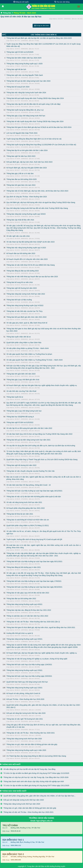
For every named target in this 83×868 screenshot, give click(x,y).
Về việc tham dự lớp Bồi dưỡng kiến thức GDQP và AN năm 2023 (30, 242)
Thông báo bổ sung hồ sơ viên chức (20, 282)
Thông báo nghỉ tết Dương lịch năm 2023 (21, 288)
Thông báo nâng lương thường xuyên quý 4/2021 (24, 604)
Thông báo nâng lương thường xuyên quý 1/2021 (24, 688)
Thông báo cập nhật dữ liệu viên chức (20, 220)
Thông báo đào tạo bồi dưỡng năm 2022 (21, 599)
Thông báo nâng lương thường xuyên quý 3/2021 (24, 639)
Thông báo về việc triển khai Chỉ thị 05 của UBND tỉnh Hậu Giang (30, 265)
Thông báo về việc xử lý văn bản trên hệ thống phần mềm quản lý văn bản (34, 497)
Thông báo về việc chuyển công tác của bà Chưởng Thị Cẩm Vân (30, 471)
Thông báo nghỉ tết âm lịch (16, 69)
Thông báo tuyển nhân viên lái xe (18, 337)
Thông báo (7, 13)
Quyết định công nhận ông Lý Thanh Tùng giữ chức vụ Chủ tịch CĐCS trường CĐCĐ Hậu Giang (42, 459)
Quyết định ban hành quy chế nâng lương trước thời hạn (27, 682)
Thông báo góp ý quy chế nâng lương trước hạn (24, 411)
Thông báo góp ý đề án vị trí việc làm (20, 174)
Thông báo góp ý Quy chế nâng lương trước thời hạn (26, 116)
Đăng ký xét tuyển (21, 2)
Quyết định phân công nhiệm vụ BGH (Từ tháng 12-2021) (27, 525)
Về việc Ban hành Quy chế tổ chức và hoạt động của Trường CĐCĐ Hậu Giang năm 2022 (39, 434)
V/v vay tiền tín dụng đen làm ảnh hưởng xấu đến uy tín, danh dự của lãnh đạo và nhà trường (41, 446)
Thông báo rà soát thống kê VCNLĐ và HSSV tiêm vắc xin (28, 520)
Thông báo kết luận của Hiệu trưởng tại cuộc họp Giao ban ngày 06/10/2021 (34, 587)
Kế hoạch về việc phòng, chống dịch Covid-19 (23, 693)
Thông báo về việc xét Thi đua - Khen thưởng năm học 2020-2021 (31, 733)
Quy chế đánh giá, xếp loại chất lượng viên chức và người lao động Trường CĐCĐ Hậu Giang (41, 202)
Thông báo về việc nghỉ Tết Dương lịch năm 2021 (25, 719)
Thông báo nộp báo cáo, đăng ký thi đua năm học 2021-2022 (29, 610)
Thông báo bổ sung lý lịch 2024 (18, 87)
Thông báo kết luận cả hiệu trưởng (19, 300)
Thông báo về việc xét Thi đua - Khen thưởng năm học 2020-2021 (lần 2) (33, 622)
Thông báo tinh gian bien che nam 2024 (21, 185)
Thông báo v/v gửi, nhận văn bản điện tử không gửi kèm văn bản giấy (32, 744)
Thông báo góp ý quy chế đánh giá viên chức (23, 380)
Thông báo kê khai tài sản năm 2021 (20, 514)
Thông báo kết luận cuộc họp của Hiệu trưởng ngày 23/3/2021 (29, 676)
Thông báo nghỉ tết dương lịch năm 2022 (21, 465)
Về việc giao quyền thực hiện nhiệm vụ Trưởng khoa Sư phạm (29, 354)
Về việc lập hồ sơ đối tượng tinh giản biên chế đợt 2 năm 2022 (29, 428)
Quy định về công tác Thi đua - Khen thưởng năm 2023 (27, 197)
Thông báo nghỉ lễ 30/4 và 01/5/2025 (20, 52)
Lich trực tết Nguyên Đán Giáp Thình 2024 (22, 133)
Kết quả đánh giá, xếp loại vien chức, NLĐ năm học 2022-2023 (29, 162)
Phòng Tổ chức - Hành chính (25, 13)
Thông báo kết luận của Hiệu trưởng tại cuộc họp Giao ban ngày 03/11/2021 (34, 561)
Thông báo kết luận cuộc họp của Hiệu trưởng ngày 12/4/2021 (29, 665)
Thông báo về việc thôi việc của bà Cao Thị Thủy (24, 311)
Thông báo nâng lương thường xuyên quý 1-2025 (24, 64)
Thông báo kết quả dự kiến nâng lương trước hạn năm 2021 (28, 440)
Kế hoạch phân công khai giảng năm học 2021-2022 (25, 508)
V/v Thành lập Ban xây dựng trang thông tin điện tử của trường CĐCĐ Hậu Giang (36, 756)
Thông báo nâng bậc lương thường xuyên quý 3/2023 (26, 214)
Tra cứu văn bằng (62, 2)
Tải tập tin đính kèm (42, 26)
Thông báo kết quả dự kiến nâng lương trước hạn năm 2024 (28, 81)
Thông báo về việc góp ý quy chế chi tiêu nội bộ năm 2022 (28, 593)
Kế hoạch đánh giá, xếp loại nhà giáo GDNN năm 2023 (27, 168)
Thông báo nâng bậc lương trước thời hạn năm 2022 (26, 294)
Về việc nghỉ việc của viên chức (18, 236)
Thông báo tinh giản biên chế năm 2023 (21, 374)
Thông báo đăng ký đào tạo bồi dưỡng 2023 (22, 271)
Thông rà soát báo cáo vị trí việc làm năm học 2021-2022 (27, 616)
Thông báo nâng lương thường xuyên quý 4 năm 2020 (26, 750)
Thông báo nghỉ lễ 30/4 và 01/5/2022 (20, 422)
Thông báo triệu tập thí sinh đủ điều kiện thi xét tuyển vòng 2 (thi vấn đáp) (33, 104)
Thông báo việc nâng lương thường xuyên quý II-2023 (26, 248)
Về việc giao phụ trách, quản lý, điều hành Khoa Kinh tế (27, 323)
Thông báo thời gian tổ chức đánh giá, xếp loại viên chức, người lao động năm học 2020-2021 (41, 627)
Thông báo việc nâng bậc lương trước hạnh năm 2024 (26, 93)
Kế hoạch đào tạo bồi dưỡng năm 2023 (21, 253)
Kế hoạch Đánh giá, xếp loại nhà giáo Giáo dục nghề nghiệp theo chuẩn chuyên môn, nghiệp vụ (42, 385)
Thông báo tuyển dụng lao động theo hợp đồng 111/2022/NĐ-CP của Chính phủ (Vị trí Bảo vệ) (41, 145)
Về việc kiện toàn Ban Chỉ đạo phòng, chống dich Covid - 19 (28, 485)
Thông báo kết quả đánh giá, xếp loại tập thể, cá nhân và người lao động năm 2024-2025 (39, 38)
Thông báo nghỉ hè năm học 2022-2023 (21, 156)
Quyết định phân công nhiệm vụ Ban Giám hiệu (24, 343)
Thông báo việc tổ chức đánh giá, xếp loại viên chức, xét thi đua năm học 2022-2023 (37, 191)
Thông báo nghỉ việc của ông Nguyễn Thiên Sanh (25, 75)
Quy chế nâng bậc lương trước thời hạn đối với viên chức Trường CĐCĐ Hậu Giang (37, 208)
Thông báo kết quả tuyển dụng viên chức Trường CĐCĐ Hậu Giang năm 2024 (35, 98)
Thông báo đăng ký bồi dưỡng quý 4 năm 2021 (24, 567)
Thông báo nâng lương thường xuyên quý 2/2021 (24, 670)
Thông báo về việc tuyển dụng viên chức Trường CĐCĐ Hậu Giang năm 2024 (35, 121)
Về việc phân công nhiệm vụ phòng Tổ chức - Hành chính (27, 348)
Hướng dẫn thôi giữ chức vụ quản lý (20, 633)
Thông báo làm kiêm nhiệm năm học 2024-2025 (24, 58)
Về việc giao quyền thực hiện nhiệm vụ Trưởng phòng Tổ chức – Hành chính (34, 360)
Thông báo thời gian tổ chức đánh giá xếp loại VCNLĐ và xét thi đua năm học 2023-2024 (39, 127)
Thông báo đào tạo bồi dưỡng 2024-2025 (21, 179)
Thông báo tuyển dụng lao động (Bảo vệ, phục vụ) (25, 110)
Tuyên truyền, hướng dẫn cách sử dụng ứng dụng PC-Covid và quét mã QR (34, 539)
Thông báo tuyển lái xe (15, 397)
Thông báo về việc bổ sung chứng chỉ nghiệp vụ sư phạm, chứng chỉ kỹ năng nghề (37, 659)
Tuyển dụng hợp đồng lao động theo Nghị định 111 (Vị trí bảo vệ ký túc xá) (34, 139)
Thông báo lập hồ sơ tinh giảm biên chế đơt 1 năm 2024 (27, 150)
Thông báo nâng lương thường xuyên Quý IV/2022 (25, 305)
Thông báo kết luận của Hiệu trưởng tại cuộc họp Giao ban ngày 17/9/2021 (34, 581)
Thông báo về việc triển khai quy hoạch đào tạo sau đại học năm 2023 (32, 277)
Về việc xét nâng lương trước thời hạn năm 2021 (24, 502)
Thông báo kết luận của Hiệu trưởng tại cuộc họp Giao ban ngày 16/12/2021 (34, 491)
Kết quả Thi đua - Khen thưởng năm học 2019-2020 (25, 699)
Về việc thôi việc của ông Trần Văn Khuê (21, 391)
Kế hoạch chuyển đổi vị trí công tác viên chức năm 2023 (27, 259)
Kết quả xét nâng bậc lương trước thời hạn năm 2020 (26, 713)
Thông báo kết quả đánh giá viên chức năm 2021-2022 (26, 317)
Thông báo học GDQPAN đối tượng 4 (20, 417)
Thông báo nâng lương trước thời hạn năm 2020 (24, 739)
